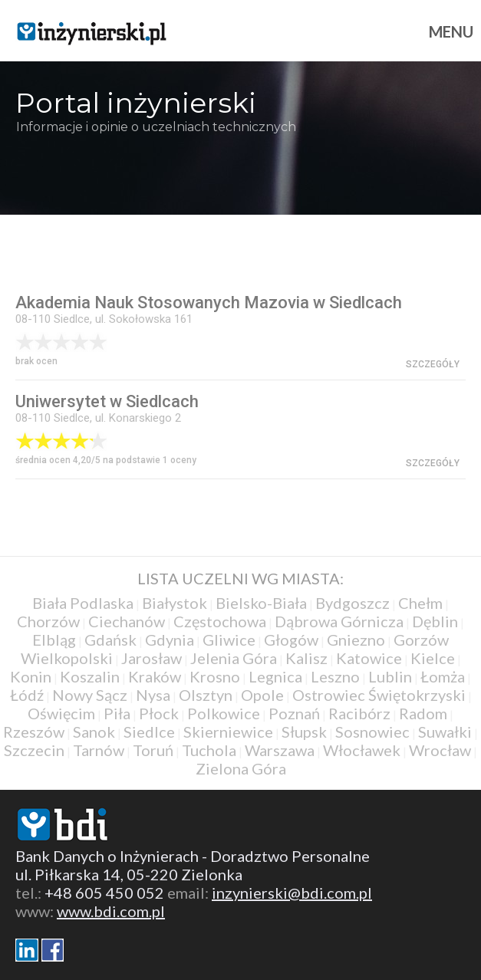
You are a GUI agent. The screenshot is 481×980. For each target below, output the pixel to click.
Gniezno (356, 640)
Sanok (94, 732)
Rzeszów (34, 732)
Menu (451, 31)
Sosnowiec (372, 732)
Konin (31, 676)
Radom (423, 713)
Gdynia (170, 640)
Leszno (335, 676)
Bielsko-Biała (261, 603)
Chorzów (48, 621)
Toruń (153, 750)
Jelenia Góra (234, 658)
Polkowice (224, 713)
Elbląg (54, 640)
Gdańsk (110, 640)
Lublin (390, 676)
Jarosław (152, 658)
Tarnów (99, 750)
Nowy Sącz (90, 695)
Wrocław (440, 750)
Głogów (291, 640)
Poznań (294, 713)
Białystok (175, 603)
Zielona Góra (241, 768)
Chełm (420, 603)
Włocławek (362, 750)
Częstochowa (220, 621)
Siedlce (149, 732)
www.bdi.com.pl (111, 911)
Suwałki (445, 732)
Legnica (275, 676)
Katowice (369, 658)
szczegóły (433, 364)
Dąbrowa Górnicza (339, 621)
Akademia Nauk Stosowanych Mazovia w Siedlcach (209, 303)
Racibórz (359, 713)
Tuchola (209, 750)
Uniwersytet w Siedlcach (107, 401)
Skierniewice (228, 732)
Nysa (153, 695)
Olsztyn (206, 695)
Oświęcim (61, 713)
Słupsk (304, 732)
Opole (262, 695)
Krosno (215, 676)
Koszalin (90, 676)
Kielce (433, 658)
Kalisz (306, 658)
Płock (159, 713)
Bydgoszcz (353, 603)
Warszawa (280, 750)
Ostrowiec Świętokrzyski (379, 695)
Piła (117, 713)
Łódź (27, 695)
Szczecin (34, 750)
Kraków (155, 676)
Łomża (443, 676)
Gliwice (229, 640)
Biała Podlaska (83, 603)
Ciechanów (127, 621)
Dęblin (435, 621)
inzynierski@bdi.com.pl (292, 893)
